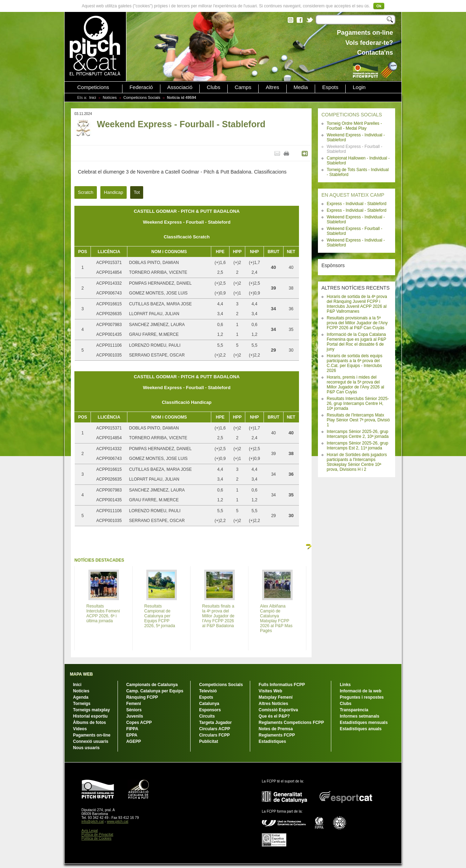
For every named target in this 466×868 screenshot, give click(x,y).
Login (359, 87)
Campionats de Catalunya (152, 685)
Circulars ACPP (214, 729)
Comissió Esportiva (278, 710)
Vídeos (80, 729)
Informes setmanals (360, 716)
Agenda (81, 697)
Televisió (208, 691)
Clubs (213, 87)
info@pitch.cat (93, 822)
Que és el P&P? (274, 716)
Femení (134, 704)
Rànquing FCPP (142, 697)
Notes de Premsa (276, 729)
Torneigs (82, 704)
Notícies (110, 97)
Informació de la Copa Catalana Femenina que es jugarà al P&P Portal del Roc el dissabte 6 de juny (356, 342)
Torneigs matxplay (91, 710)
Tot (137, 192)
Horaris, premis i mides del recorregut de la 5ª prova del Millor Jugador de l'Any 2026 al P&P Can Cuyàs (355, 385)
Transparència (354, 710)
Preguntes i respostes (362, 697)
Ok (379, 6)
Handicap (114, 192)
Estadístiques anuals (361, 729)
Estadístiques (272, 741)
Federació (141, 87)
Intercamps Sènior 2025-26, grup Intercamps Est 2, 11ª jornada (357, 446)
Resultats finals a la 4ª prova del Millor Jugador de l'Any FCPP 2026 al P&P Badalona (218, 616)
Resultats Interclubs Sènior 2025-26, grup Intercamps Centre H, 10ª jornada (358, 404)
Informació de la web (361, 691)
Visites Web (270, 691)
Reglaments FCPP (277, 735)
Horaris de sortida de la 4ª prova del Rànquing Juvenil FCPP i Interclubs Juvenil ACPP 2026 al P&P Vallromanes (357, 304)
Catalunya (209, 704)
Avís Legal (90, 831)
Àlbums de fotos (89, 723)
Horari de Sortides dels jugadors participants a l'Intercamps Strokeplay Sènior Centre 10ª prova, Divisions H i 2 (357, 462)
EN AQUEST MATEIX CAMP (353, 195)
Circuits (207, 716)
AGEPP (134, 741)
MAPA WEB (81, 674)
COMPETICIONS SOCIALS (352, 115)
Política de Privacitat (97, 835)
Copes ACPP (139, 723)
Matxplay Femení (276, 697)
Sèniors (134, 710)
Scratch (86, 192)
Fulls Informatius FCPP (282, 685)
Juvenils (135, 716)
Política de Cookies (96, 838)
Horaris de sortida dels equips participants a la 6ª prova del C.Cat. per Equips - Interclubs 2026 (355, 363)
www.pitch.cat (117, 822)
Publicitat (208, 741)
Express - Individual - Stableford (357, 204)
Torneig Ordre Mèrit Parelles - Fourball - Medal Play (354, 126)
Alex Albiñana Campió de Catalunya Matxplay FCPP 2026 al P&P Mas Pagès (276, 618)
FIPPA (132, 729)
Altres (272, 87)
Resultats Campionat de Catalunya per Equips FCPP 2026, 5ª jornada (160, 616)
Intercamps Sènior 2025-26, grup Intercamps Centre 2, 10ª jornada (358, 434)
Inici (93, 97)
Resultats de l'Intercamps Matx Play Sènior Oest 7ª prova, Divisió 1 (358, 420)
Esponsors (210, 710)
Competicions (93, 87)
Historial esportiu (90, 716)
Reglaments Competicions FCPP (291, 723)
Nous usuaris (86, 748)
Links (345, 685)
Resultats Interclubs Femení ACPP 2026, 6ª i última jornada (103, 613)
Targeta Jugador (215, 723)
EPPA (132, 735)
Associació (180, 87)
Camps (243, 87)
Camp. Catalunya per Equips (155, 691)
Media (301, 87)
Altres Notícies (273, 704)
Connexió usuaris (91, 741)
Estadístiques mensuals (364, 723)
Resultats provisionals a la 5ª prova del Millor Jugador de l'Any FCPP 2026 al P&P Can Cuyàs (357, 323)
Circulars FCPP (214, 735)
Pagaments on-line (92, 735)
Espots (330, 87)
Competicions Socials (142, 97)
